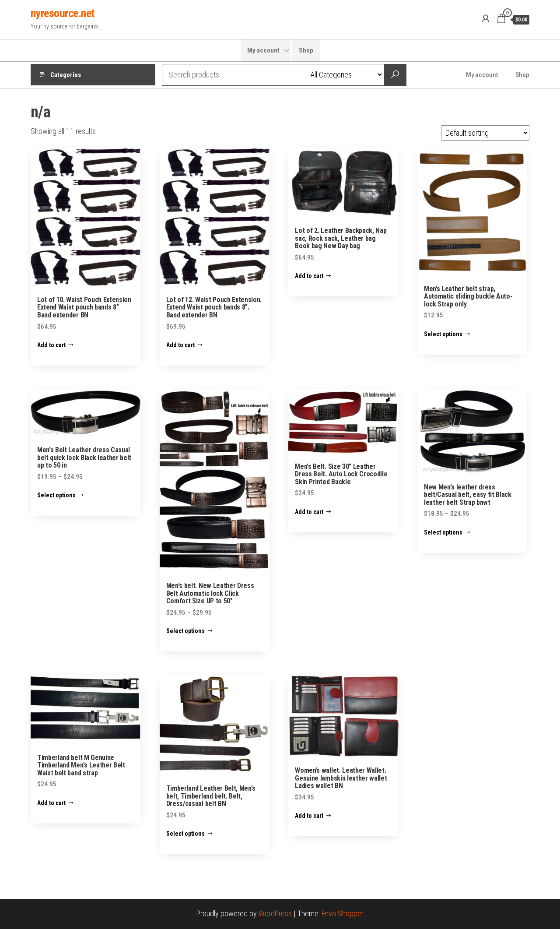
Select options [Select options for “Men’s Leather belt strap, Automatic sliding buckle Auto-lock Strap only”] (443, 334)
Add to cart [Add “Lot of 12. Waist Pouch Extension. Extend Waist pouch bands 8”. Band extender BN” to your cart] (180, 345)
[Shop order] (485, 133)
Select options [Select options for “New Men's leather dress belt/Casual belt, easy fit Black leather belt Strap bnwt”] (443, 532)
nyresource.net (63, 13)
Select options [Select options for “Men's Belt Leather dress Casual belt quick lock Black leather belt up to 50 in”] (56, 495)
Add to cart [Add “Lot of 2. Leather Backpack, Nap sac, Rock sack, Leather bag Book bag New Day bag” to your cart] (309, 276)
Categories (66, 75)
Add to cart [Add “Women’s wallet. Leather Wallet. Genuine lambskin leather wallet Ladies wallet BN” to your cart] (309, 816)
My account (263, 50)
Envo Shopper (343, 913)
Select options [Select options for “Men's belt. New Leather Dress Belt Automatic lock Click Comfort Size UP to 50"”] (185, 631)
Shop (306, 50)
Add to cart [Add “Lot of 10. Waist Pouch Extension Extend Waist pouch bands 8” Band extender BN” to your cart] (51, 345)
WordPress (275, 913)
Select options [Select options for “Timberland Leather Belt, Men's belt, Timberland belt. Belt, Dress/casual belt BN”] (185, 834)
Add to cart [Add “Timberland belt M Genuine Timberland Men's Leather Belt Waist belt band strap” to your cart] (51, 803)
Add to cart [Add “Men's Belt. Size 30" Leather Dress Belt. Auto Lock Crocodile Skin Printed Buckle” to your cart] (309, 512)
